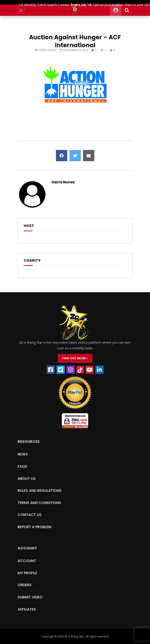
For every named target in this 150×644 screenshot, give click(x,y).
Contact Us (30, 515)
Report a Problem (35, 527)
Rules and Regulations (40, 491)
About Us (27, 479)
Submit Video (30, 597)
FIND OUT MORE (75, 358)
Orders (25, 585)
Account (27, 561)
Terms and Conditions (39, 503)
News (23, 454)
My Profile (27, 573)
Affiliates (27, 609)
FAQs (22, 466)
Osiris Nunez (47, 50)
